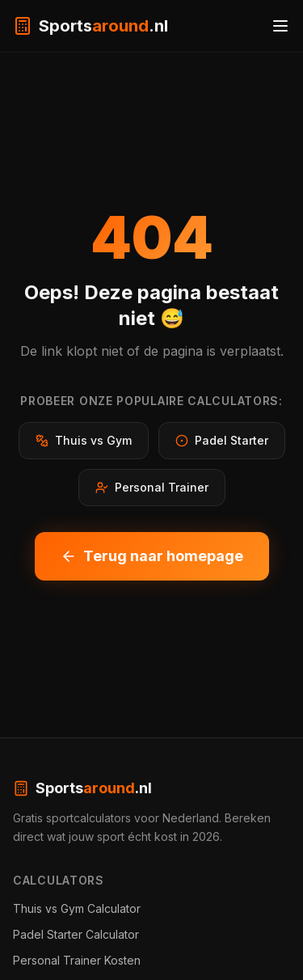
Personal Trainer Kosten (77, 960)
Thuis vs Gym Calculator (77, 908)
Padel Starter (222, 440)
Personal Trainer (152, 487)
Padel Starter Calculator (76, 934)
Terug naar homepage (152, 556)
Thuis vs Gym (84, 440)
